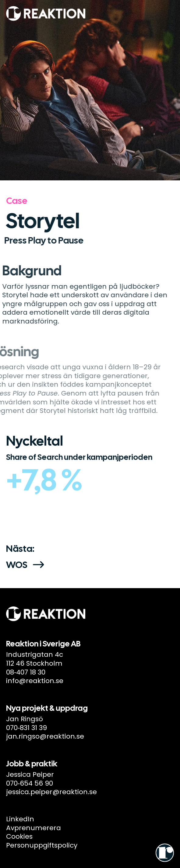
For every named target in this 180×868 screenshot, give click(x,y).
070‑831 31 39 (26, 728)
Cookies (19, 836)
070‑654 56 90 (30, 783)
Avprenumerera (34, 828)
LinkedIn (20, 819)
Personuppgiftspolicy (42, 845)
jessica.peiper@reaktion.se (51, 792)
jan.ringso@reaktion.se (45, 736)
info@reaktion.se (35, 681)
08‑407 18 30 (26, 672)
